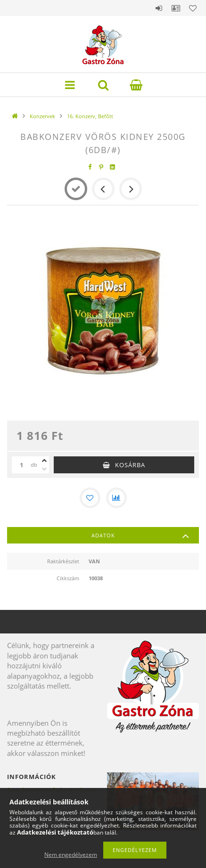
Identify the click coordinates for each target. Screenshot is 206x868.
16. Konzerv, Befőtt (90, 116)
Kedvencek (193, 8)
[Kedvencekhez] (90, 498)
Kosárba (130, 465)
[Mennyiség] (21, 465)
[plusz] (44, 461)
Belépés (159, 8)
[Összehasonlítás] (116, 498)
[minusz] (44, 469)
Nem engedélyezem (71, 855)
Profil (176, 8)
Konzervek (42, 116)
